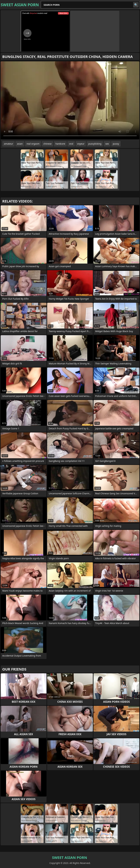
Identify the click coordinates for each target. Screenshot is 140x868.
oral (71, 144)
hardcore (60, 144)
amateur (8, 144)
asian (20, 144)
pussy (116, 144)
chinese (47, 144)
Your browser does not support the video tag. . (70, 100)
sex (107, 144)
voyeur (81, 144)
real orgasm (33, 144)
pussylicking (95, 144)
